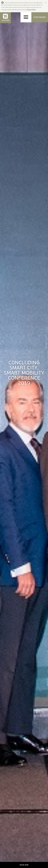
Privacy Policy (31, 10)
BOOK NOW (24, 865)
